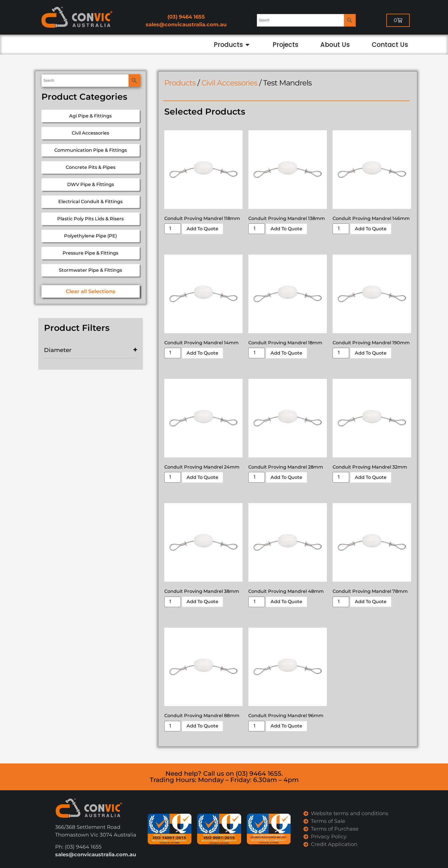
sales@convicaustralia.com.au (186, 25)
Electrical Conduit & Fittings (90, 202)
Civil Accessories (90, 133)
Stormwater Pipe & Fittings (90, 270)
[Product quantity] (173, 229)
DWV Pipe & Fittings (91, 184)
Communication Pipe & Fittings (91, 150)
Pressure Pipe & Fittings (90, 253)
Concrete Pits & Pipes (91, 167)
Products (180, 83)
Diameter (91, 350)
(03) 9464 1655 (186, 17)
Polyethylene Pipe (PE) (90, 236)
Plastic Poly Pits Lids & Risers (90, 219)
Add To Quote (202, 229)
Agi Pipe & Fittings (90, 116)
